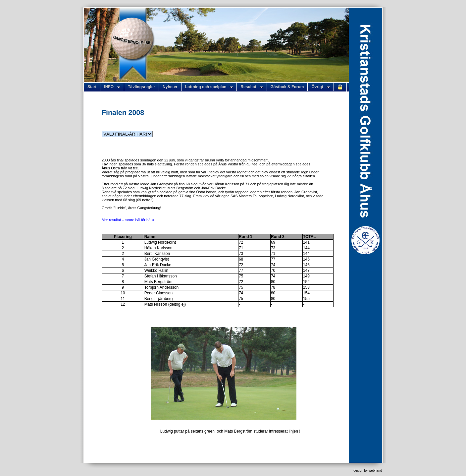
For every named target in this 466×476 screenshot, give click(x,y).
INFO (112, 87)
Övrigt (320, 87)
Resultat (252, 87)
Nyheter (170, 87)
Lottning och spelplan (209, 87)
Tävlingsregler (141, 87)
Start (92, 87)
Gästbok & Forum (287, 87)
